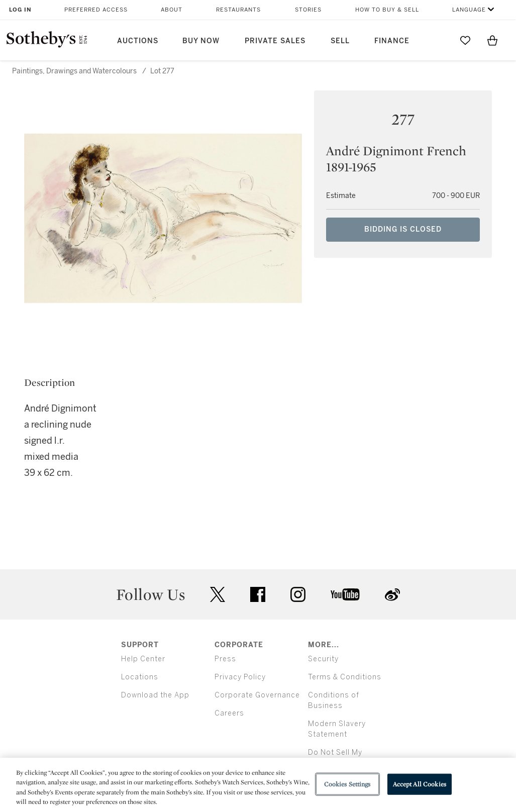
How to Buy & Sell (387, 10)
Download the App (155, 695)
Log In (20, 10)
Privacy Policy (240, 677)
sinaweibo (392, 595)
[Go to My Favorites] (465, 40)
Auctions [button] (138, 41)
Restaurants (238, 10)
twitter (218, 595)
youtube (345, 594)
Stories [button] (308, 10)
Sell (340, 41)
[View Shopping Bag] (492, 40)
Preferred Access (96, 10)
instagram (298, 594)
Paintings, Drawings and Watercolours (74, 71)
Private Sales (275, 41)
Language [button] (469, 10)
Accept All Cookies (420, 784)
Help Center (143, 659)
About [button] (172, 10)
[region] (258, 785)
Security (323, 659)
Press (225, 659)
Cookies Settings (347, 784)
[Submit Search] (438, 40)
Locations (140, 677)
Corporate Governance (257, 695)
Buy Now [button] (201, 41)
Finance (392, 41)
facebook (258, 594)
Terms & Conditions (345, 677)
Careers (229, 713)
